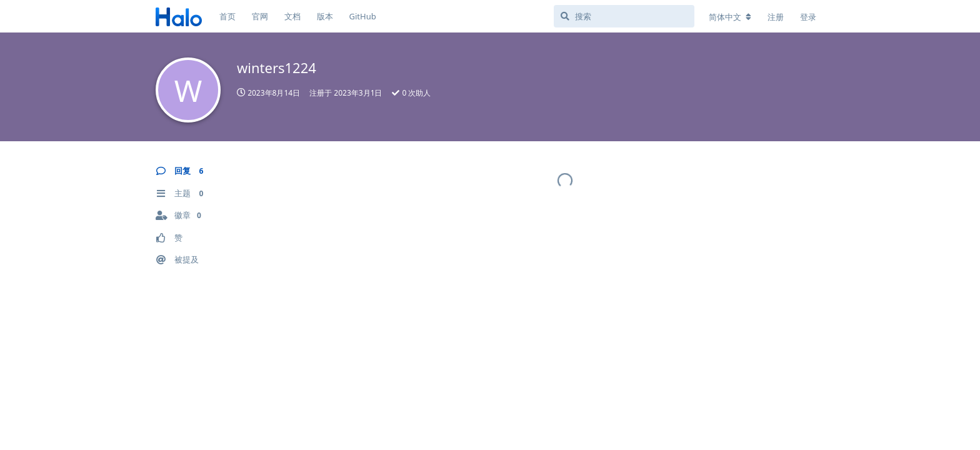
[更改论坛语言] (730, 17)
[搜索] (624, 16)
